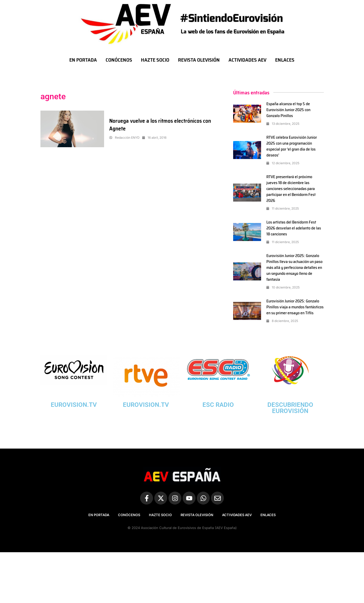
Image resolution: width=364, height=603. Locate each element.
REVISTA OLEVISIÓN (199, 60)
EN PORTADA (83, 60)
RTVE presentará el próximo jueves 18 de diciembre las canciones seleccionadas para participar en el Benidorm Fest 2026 (291, 189)
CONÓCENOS (119, 60)
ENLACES (285, 60)
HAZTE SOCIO (155, 60)
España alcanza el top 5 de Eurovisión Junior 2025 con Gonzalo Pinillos (289, 110)
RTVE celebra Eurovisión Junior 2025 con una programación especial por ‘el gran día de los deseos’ (292, 146)
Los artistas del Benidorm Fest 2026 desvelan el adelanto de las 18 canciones (294, 228)
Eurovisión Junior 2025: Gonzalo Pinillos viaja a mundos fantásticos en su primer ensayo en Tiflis (293, 310)
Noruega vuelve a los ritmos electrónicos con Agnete (162, 125)
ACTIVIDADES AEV (247, 60)
